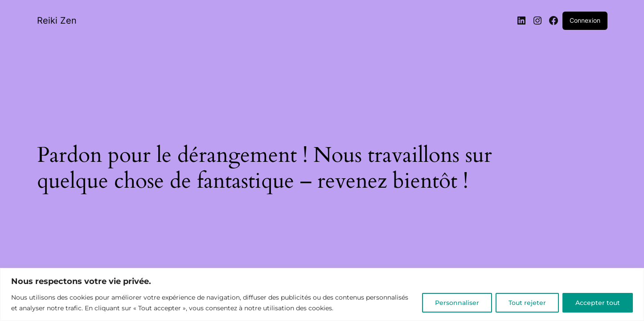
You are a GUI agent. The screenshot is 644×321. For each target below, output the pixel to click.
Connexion (585, 20)
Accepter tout (598, 303)
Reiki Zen (57, 21)
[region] (322, 294)
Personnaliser (457, 303)
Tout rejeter (527, 303)
